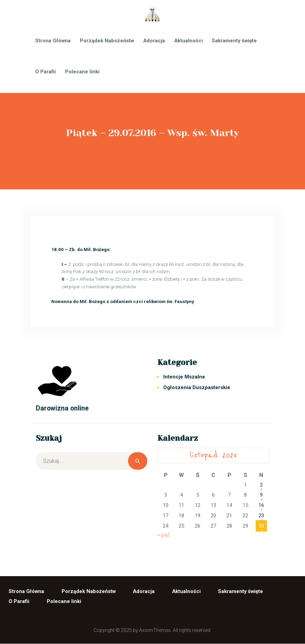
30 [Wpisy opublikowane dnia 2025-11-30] (261, 526)
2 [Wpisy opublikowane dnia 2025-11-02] (261, 485)
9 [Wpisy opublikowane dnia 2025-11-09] (261, 495)
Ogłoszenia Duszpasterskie (197, 387)
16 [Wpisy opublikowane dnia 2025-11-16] (261, 505)
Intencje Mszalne (184, 377)
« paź (164, 535)
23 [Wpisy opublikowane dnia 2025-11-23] (261, 516)
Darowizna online (62, 408)
